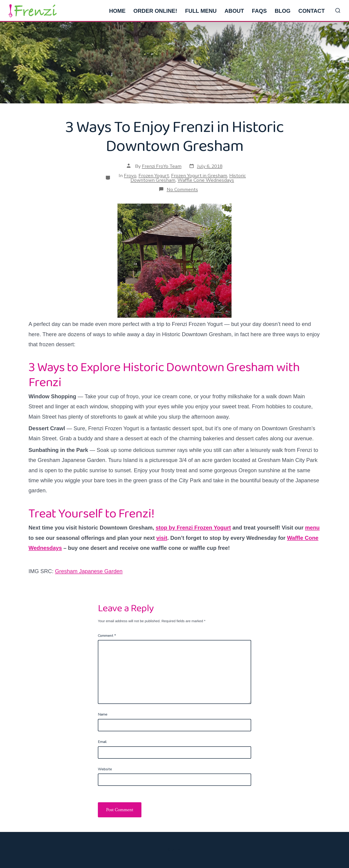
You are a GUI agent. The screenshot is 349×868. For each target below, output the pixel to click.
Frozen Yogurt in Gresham (199, 176)
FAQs (259, 11)
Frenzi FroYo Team (162, 166)
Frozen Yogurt (154, 176)
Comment (107, 636)
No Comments (182, 189)
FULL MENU (201, 11)
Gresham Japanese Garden (89, 571)
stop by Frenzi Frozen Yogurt (193, 528)
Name (103, 714)
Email (102, 742)
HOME (117, 11)
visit (162, 538)
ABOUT (234, 11)
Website (105, 769)
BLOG (283, 11)
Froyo (130, 176)
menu (312, 528)
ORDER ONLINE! (155, 11)
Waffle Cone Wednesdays (206, 180)
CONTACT (312, 11)
